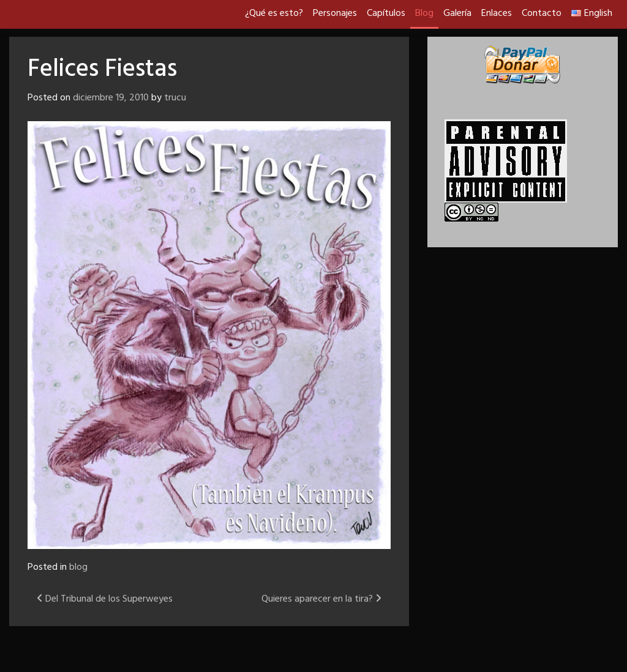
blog (78, 567)
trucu (175, 98)
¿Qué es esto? (274, 13)
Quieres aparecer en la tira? (321, 599)
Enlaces (497, 13)
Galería (457, 13)
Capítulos (386, 13)
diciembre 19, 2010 (111, 98)
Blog (424, 13)
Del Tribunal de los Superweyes (105, 599)
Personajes (335, 13)
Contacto (542, 13)
